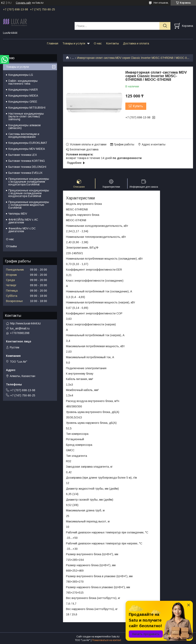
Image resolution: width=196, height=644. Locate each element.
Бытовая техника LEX (23, 155)
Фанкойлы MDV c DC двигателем (22, 230)
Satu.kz (115, 637)
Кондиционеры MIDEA (23, 96)
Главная (52, 43)
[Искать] (165, 26)
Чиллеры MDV (18, 214)
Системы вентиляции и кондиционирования (24, 135)
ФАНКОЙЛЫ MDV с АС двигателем (23, 221)
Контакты (112, 43)
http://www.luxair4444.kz (25, 323)
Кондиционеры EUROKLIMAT (28, 143)
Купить (138, 106)
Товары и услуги (74, 43)
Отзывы (11, 246)
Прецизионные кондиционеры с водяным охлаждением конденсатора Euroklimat (29, 193)
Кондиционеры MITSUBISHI (27, 108)
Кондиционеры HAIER (23, 90)
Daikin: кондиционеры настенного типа (23, 82)
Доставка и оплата (136, 43)
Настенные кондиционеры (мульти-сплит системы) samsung (26, 116)
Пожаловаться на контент (107, 640)
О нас (98, 43)
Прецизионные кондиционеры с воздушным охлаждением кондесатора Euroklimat (29, 182)
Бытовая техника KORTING (27, 161)
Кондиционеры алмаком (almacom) (24, 127)
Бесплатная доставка (84, 149)
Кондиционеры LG (21, 75)
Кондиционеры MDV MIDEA (27, 149)
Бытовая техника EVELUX (25, 173)
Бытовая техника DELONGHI (27, 167)
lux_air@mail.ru (20, 328)
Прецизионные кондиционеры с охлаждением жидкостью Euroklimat (29, 205)
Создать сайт (23, 3)
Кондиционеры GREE (23, 102)
